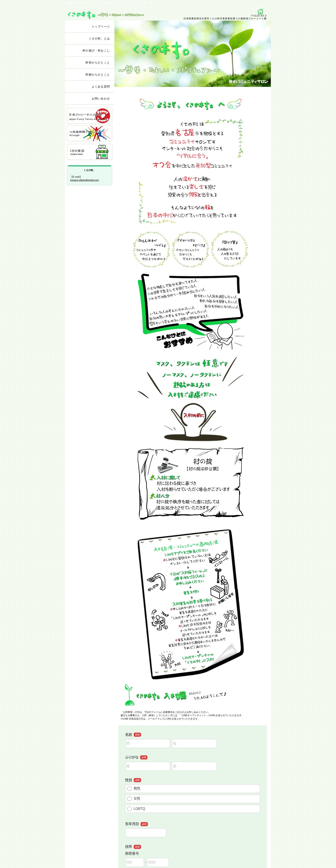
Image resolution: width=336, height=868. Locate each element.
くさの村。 (116, 13)
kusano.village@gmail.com (85, 180)
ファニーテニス (90, 116)
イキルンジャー (90, 134)
